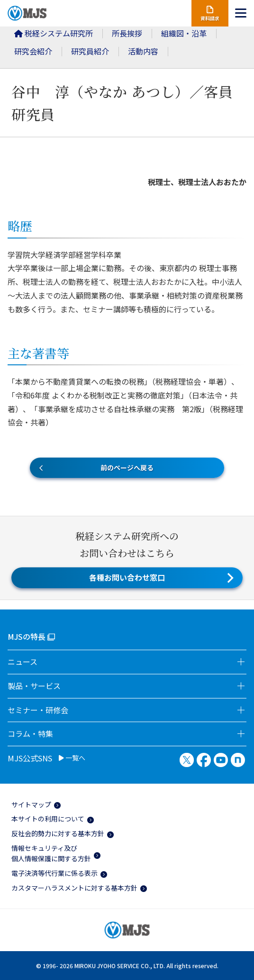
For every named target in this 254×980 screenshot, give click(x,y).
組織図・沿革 (184, 33)
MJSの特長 (27, 636)
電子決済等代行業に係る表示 (54, 873)
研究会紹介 (33, 51)
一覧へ (72, 758)
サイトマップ (31, 804)
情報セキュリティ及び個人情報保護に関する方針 (51, 853)
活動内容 (143, 51)
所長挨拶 (127, 33)
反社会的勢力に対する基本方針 (58, 833)
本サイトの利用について (48, 819)
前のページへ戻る (127, 468)
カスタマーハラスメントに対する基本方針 (74, 888)
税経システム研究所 (54, 33)
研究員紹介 (90, 51)
